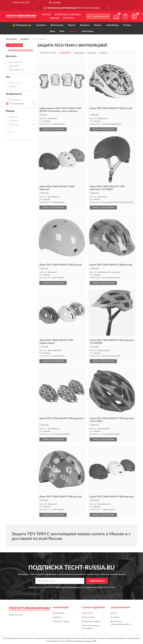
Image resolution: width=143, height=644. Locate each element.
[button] (125, 16)
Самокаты (41, 25)
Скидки (116, 617)
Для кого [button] (11, 56)
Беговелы (85, 25)
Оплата (58, 617)
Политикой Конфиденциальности (69, 587)
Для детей (14, 66)
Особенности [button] (14, 94)
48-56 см (14, 117)
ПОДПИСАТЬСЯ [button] (97, 581)
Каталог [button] (47, 15)
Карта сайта (89, 617)
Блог (115, 613)
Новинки (54, 18)
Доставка (59, 613)
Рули (62, 31)
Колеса (98, 25)
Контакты (68, 18)
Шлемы (13, 87)
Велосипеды (57, 25)
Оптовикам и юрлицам (68, 15)
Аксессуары (87, 31)
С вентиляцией (16, 104)
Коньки (72, 25)
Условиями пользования (94, 587)
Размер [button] (10, 111)
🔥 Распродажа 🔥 (22, 25)
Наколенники (16, 83)
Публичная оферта (92, 621)
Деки (52, 31)
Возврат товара (62, 621)
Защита (73, 31)
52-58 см (14, 121)
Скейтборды (112, 25)
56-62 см (14, 125)
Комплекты (15, 100)
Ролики (127, 25)
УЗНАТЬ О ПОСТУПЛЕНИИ (53, 129)
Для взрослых (16, 62)
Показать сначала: (48, 53)
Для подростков (17, 70)
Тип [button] (8, 77)
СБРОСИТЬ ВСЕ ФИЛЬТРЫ (21, 50)
